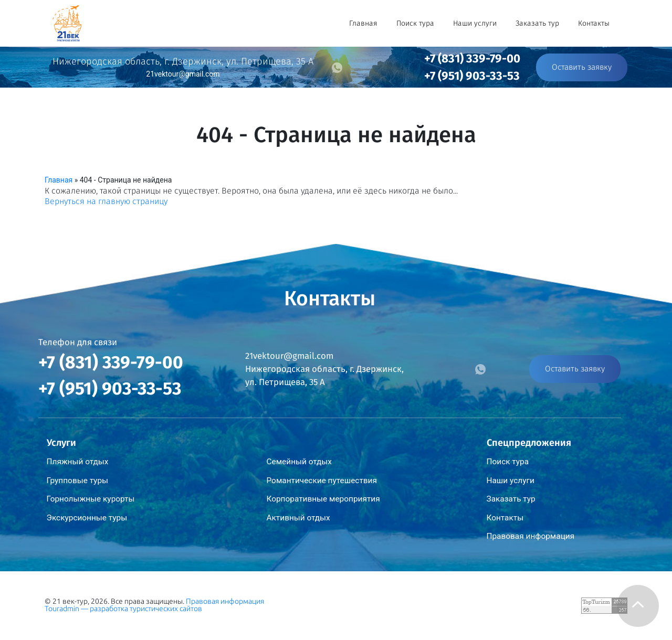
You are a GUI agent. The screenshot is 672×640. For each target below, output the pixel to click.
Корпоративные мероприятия (323, 499)
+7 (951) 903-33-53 (472, 76)
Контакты (594, 23)
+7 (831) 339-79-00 (472, 58)
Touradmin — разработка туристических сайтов (123, 609)
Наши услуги (475, 23)
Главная (363, 23)
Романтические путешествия (322, 481)
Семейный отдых (299, 462)
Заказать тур (537, 23)
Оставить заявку (582, 67)
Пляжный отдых (78, 462)
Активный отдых (298, 518)
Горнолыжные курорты (91, 499)
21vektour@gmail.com (183, 74)
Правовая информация (531, 536)
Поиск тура (415, 23)
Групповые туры (78, 481)
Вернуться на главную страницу (106, 201)
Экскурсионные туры (87, 518)
